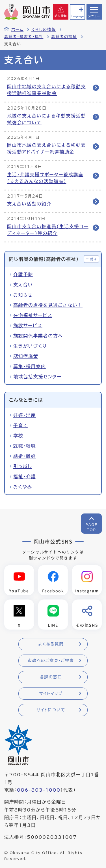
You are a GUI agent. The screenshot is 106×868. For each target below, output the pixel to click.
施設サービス (28, 326)
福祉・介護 (25, 477)
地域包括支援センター (37, 377)
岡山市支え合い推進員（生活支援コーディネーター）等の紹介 (48, 230)
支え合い (23, 285)
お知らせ (23, 295)
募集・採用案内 (30, 366)
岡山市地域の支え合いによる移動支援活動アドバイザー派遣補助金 (46, 148)
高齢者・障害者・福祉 (24, 37)
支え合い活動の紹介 (29, 204)
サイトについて (51, 710)
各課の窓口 (51, 677)
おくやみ (23, 487)
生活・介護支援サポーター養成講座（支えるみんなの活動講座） (45, 178)
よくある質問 (51, 644)
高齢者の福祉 (64, 37)
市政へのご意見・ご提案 (51, 661)
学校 (18, 436)
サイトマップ (51, 693)
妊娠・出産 (25, 415)
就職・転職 (25, 446)
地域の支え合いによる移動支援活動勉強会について (46, 119)
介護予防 (23, 274)
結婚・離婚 (25, 456)
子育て (21, 425)
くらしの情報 (44, 30)
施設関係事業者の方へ (38, 336)
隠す (94, 259)
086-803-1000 (39, 790)
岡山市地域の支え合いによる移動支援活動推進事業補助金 (46, 90)
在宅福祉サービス (33, 315)
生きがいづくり (30, 346)
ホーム (17, 30)
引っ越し (23, 466)
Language (77, 16)
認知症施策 (26, 356)
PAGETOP (91, 527)
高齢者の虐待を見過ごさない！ (48, 305)
